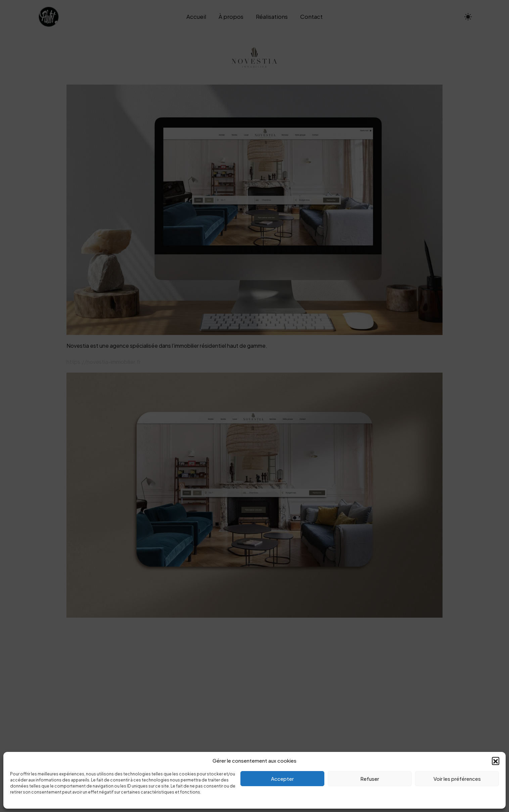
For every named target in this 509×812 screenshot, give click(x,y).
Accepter (282, 779)
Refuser (370, 779)
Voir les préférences (457, 779)
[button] (496, 761)
